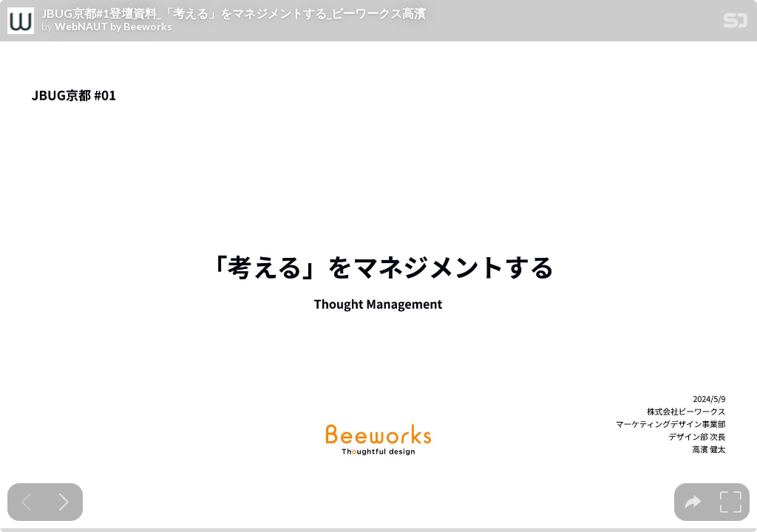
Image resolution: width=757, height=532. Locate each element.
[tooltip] (693, 502)
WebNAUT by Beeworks (113, 27)
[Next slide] (64, 502)
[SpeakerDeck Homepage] (736, 23)
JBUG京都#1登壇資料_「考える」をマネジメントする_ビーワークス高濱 (234, 13)
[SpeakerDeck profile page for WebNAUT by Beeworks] (21, 21)
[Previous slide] (26, 502)
